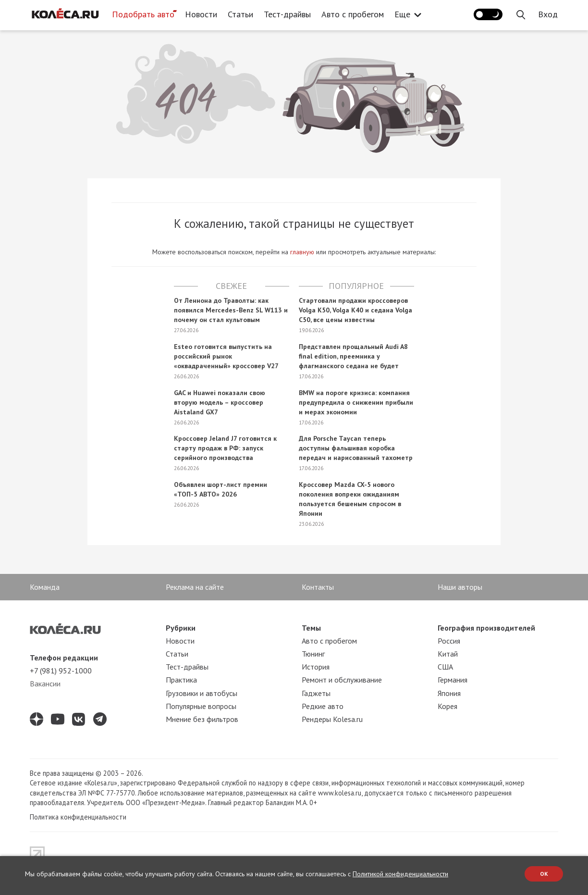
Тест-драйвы (287, 14)
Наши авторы (460, 587)
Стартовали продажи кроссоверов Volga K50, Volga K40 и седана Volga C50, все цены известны (355, 310)
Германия (453, 680)
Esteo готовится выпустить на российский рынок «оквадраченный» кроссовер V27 (226, 356)
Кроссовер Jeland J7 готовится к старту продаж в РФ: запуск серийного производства (225, 448)
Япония (449, 693)
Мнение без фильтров (202, 719)
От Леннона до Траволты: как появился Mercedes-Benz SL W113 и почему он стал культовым (231, 310)
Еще (405, 14)
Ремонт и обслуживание (342, 680)
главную (302, 252)
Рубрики (181, 628)
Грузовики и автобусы (202, 693)
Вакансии (45, 684)
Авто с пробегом (353, 14)
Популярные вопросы (201, 706)
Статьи (240, 14)
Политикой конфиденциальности (400, 874)
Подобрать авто (143, 14)
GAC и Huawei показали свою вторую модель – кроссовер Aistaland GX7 (220, 402)
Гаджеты (316, 693)
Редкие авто (323, 706)
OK (544, 874)
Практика (181, 680)
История (316, 667)
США (445, 667)
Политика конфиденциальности (78, 817)
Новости (201, 14)
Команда (45, 587)
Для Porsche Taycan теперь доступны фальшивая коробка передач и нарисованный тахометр (356, 448)
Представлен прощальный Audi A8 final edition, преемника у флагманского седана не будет (353, 356)
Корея (447, 706)
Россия (449, 641)
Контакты (318, 587)
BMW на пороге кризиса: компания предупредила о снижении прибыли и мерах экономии (356, 402)
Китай (448, 654)
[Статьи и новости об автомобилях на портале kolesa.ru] (65, 13)
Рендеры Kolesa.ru (332, 719)
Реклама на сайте (195, 587)
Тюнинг (313, 654)
